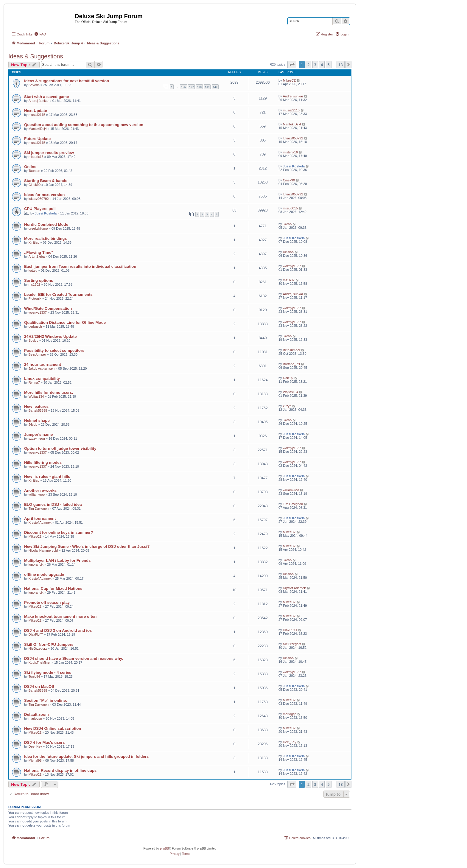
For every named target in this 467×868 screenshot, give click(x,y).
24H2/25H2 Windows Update (50, 336)
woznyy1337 (292, 266)
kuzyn (287, 406)
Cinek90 (35, 185)
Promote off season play (47, 602)
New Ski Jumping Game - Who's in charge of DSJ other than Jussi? (87, 546)
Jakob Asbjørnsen (42, 368)
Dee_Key (35, 746)
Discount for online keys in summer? (59, 532)
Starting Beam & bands (46, 181)
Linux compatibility (42, 378)
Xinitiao (34, 242)
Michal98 (35, 760)
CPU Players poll (40, 209)
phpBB (164, 848)
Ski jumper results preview (49, 153)
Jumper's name (38, 434)
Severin (34, 85)
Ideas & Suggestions (36, 56)
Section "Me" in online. (46, 700)
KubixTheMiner (40, 662)
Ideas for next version (44, 195)
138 (199, 87)
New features (36, 406)
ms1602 (34, 284)
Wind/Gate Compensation (48, 308)
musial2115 (37, 115)
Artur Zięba (37, 256)
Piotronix (35, 298)
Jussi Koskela (294, 166)
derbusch (35, 326)
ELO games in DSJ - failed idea (53, 504)
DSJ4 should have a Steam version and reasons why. (74, 658)
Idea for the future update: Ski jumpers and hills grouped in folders (86, 756)
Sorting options (39, 280)
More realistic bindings (46, 238)
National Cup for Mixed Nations (53, 588)
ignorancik (36, 564)
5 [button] (329, 65)
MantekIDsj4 (38, 129)
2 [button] (308, 65)
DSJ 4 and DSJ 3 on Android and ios (58, 630)
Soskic (33, 340)
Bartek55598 (38, 410)
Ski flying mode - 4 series (48, 672)
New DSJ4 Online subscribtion (53, 728)
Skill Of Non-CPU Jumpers (49, 644)
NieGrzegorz (38, 648)
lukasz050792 (293, 138)
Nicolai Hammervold (43, 550)
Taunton (34, 171)
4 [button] (322, 65)
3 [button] (315, 65)
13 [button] (341, 65)
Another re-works (40, 490)
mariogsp (35, 718)
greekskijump (38, 228)
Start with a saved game (46, 97)
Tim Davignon (39, 508)
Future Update (37, 139)
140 (215, 87)
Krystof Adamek (40, 522)
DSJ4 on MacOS (39, 686)
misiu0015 (290, 208)
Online (30, 167)
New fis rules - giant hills (47, 476)
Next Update (36, 111)
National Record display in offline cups (60, 770)
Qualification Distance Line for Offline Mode (65, 322)
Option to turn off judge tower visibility (60, 448)
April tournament (40, 518)
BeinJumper (37, 354)
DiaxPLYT (36, 634)
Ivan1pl (288, 378)
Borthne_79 (291, 364)
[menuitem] (40, 34)
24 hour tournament (43, 364)
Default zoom (36, 714)
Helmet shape (37, 420)
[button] (292, 65)
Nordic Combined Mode (46, 224)
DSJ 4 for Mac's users (45, 742)
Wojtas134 (36, 396)
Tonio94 (34, 676)
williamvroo (37, 494)
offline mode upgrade (44, 574)
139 (207, 87)
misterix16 (36, 157)
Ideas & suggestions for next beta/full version (67, 81)
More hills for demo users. (49, 392)
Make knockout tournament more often (60, 616)
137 (191, 87)
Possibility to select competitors (54, 350)
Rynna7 (34, 382)
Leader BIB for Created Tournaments (58, 294)
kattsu (33, 270)
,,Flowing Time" (39, 252)
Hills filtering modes (43, 462)
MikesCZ (289, 80)
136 (183, 87)
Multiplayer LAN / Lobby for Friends (57, 560)
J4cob (287, 224)
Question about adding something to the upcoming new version (84, 125)
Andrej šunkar (39, 101)
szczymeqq (37, 438)
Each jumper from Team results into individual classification (80, 266)
